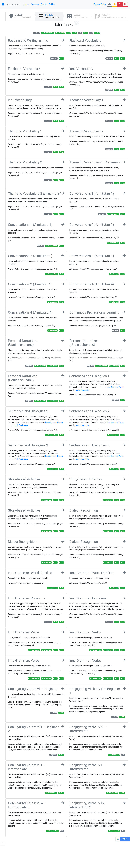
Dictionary (35, 4)
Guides (52, 4)
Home (26, 4)
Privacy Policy (100, 4)
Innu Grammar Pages (115, 387)
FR (125, 4)
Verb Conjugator (83, 390)
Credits (44, 4)
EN (120, 4)
